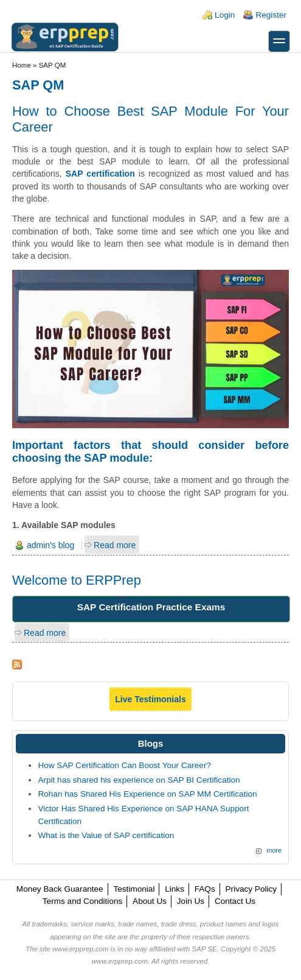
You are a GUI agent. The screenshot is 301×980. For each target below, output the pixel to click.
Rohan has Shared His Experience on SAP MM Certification (147, 794)
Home (22, 65)
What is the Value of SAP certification (106, 835)
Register (271, 15)
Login (225, 15)
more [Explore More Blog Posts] (274, 850)
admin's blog (50, 545)
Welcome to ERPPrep (77, 580)
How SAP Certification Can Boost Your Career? (124, 765)
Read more (115, 545)
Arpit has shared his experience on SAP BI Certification (139, 780)
